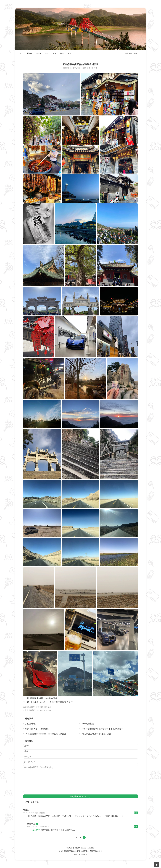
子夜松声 (76, 848)
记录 (38, 54)
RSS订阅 (77, 854)
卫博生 (26, 810)
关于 (62, 54)
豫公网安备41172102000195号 (90, 851)
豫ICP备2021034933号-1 (68, 851)
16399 (84, 68)
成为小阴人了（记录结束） (38, 729)
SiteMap (84, 854)
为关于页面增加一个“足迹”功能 (96, 734)
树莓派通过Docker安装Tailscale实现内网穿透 (46, 734)
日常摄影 (39, 707)
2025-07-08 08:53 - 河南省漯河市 (38, 827)
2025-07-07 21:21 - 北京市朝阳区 (34, 813)
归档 (47, 54)
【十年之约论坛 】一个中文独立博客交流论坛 (51, 702)
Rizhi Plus (91, 848)
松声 (29, 54)
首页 (21, 54)
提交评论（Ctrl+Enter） (80, 796)
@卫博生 (36, 830)
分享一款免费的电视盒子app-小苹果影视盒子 (102, 729)
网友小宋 (31, 824)
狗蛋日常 (31, 707)
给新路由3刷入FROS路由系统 (44, 698)
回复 (136, 813)
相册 (79, 68)
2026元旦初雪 (88, 724)
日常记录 (48, 707)
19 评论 (94, 68)
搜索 (142, 53)
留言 (69, 54)
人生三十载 (30, 724)
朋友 (54, 54)
